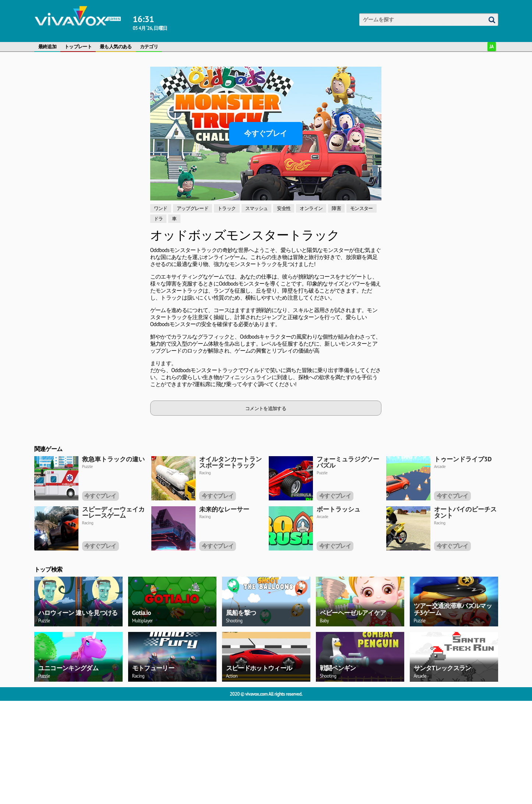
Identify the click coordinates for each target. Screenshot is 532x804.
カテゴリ (149, 47)
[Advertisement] (89, 113)
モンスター (362, 208)
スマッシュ (257, 208)
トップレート (78, 47)
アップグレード (193, 208)
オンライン (311, 208)
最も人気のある (116, 47)
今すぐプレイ (265, 133)
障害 (336, 208)
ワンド (161, 208)
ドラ (158, 219)
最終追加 (47, 47)
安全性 (284, 208)
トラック (227, 208)
